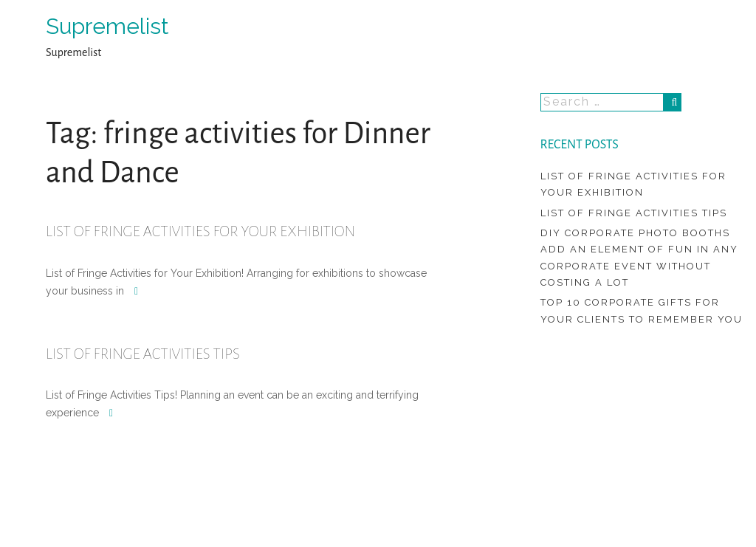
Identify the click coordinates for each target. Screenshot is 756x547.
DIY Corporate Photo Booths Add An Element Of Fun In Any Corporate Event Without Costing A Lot (639, 258)
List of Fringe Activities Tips (143, 354)
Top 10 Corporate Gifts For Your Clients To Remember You (642, 310)
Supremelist (107, 26)
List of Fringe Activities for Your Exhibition (200, 231)
